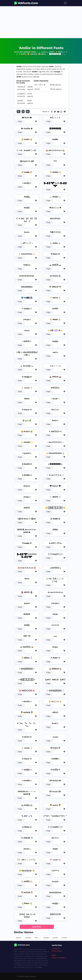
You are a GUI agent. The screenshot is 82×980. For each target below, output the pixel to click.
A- (19, 111)
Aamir (19, 938)
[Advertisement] (41, 22)
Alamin (28, 938)
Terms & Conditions (59, 958)
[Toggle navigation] (65, 3)
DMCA (54, 955)
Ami (36, 938)
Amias (46, 938)
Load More (37, 927)
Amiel (55, 938)
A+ (28, 111)
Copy (20, 121)
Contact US (56, 948)
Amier (65, 938)
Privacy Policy (57, 951)
